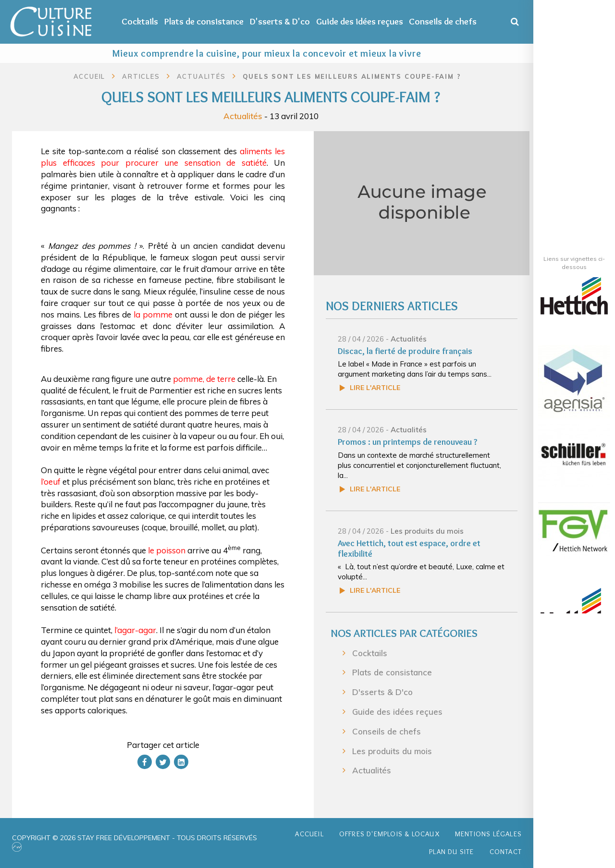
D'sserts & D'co (280, 21)
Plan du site (451, 852)
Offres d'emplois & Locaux (389, 834)
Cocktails (140, 21)
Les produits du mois (427, 531)
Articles (141, 76)
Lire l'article (375, 388)
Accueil (90, 76)
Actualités (243, 116)
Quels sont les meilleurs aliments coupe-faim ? (352, 76)
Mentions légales (488, 834)
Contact (506, 852)
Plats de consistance (204, 21)
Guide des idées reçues (360, 21)
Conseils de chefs (443, 21)
